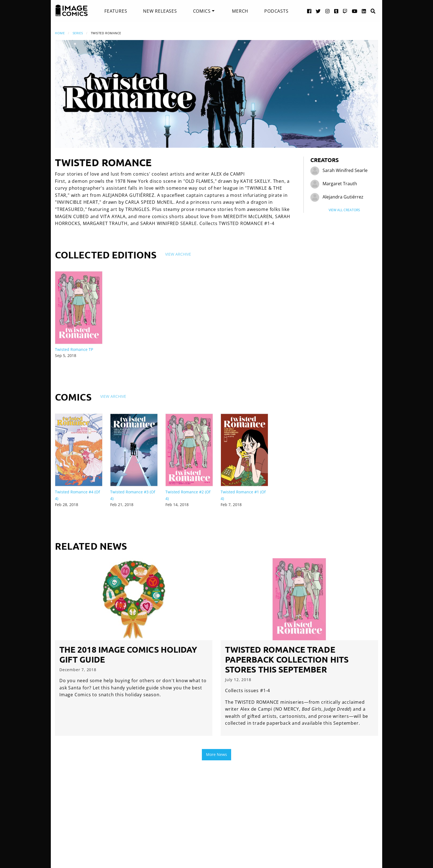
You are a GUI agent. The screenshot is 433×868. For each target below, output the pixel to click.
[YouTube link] (355, 11)
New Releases (160, 11)
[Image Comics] (72, 10)
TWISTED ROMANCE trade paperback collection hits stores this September (287, 659)
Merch (240, 11)
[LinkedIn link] (364, 11)
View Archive (178, 254)
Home (60, 33)
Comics (202, 11)
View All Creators (344, 210)
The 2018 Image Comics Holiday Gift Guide (128, 654)
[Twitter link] (318, 11)
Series (78, 33)
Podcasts (276, 11)
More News (216, 754)
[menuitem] (116, 11)
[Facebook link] (309, 11)
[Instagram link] (328, 11)
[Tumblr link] (336, 11)
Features (116, 11)
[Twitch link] (345, 11)
